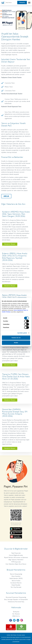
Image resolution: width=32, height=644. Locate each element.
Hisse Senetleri (16, 576)
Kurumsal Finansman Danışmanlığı (16, 597)
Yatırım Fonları (16, 581)
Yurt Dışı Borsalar (16, 587)
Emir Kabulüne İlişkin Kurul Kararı (16, 564)
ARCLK (6, 196)
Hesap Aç (22, 2)
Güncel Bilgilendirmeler (16, 555)
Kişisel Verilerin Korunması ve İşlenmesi (16, 557)
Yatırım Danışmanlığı (16, 574)
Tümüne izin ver (16, 338)
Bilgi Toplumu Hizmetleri (16, 560)
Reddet (16, 343)
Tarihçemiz (16, 612)
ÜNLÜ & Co (16, 616)
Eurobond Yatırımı (16, 583)
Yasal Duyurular (16, 553)
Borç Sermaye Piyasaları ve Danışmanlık (16, 599)
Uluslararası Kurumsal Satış (16, 602)
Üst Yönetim (16, 614)
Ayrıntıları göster (22, 333)
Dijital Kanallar (16, 585)
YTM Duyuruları (16, 562)
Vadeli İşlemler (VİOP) (16, 578)
